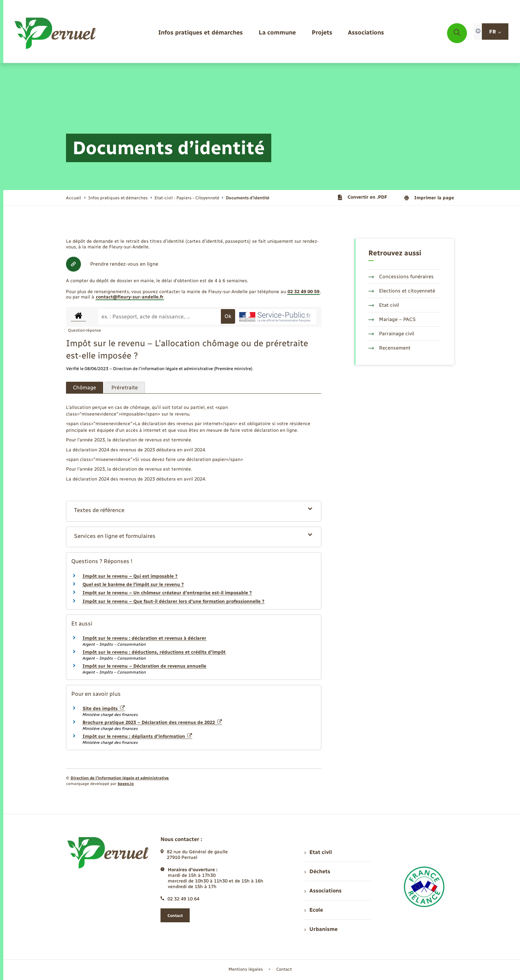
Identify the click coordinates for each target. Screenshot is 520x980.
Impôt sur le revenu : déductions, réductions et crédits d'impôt (154, 652)
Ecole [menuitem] (314, 910)
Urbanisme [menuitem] (321, 929)
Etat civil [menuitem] (318, 852)
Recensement (390, 348)
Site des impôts (104, 709)
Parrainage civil (391, 334)
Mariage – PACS (392, 319)
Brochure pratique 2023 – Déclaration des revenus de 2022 (152, 722)
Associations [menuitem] (323, 891)
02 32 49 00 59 (303, 292)
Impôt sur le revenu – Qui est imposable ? (130, 576)
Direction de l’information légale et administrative (120, 778)
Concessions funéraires (401, 277)
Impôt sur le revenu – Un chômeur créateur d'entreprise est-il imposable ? (167, 593)
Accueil (74, 198)
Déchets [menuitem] (317, 871)
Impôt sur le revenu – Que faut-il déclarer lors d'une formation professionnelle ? (173, 601)
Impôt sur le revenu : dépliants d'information (137, 736)
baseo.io (126, 784)
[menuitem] (200, 33)
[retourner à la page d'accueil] (56, 33)
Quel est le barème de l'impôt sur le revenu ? (133, 585)
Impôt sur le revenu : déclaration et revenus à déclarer (144, 638)
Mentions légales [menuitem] (246, 969)
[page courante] (248, 198)
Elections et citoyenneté (402, 291)
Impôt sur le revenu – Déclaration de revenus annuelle (144, 666)
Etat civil (384, 305)
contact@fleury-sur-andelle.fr (130, 297)
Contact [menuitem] (284, 969)
